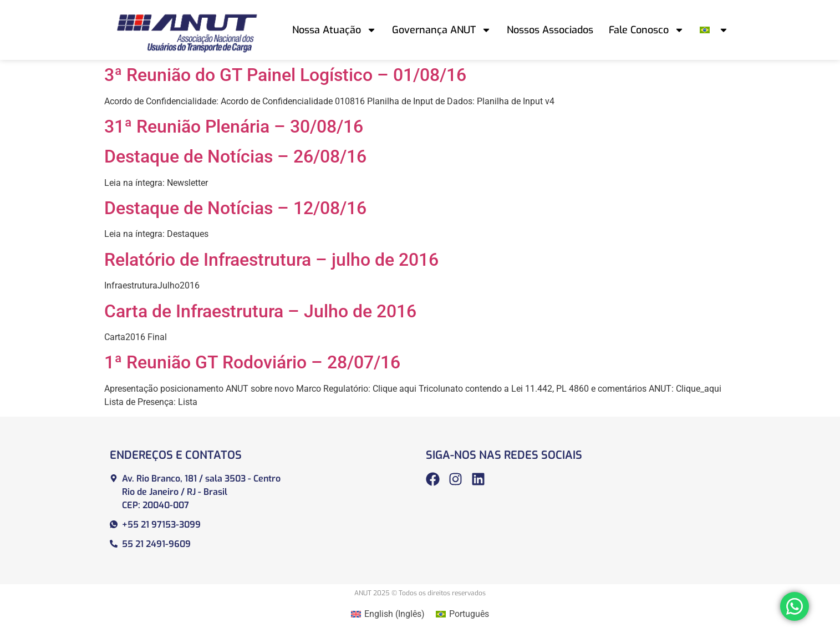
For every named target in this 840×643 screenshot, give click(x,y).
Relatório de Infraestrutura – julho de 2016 (271, 260)
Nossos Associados (550, 30)
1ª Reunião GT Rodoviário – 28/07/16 (252, 362)
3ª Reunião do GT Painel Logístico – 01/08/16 (285, 75)
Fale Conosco (646, 30)
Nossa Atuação (334, 30)
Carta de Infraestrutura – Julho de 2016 (260, 311)
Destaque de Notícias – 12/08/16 (235, 208)
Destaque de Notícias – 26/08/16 (235, 156)
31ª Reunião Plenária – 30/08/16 (234, 126)
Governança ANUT (442, 30)
